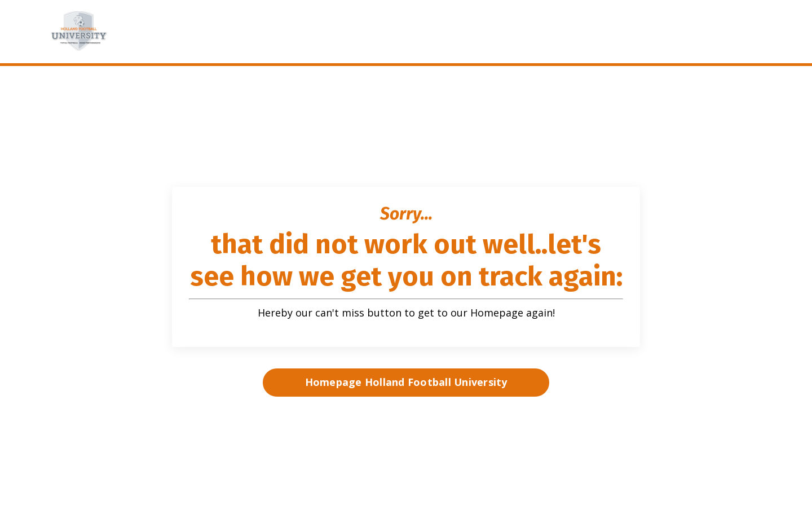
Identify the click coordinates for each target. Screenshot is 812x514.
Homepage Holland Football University (406, 382)
